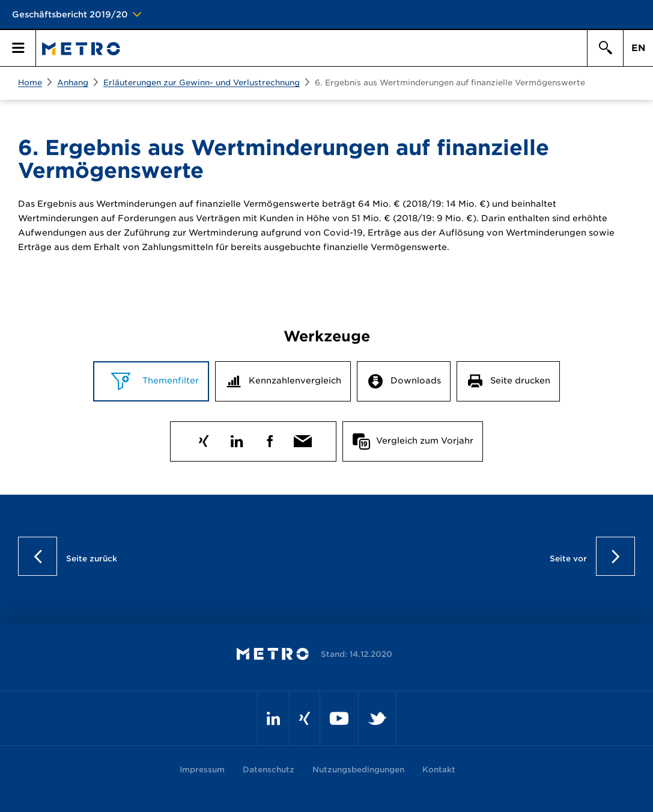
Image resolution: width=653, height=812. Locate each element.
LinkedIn (237, 438)
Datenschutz (269, 770)
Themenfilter (169, 380)
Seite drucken (520, 380)
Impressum (202, 770)
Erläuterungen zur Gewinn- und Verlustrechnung (202, 83)
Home (30, 83)
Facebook (270, 438)
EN (638, 48)
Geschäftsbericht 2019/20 (70, 14)
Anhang (73, 83)
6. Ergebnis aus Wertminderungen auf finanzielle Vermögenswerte (450, 83)
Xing (204, 438)
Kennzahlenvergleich (295, 380)
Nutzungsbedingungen (358, 770)
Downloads (416, 380)
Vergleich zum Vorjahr (425, 441)
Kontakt (439, 770)
